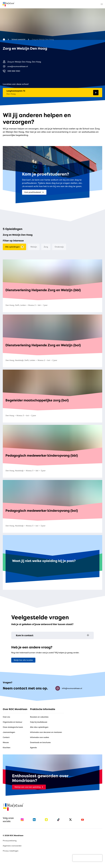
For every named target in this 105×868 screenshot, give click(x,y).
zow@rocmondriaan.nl (15, 66)
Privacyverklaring (10, 841)
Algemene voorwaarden (12, 846)
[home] (8, 4)
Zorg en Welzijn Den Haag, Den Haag (22, 62)
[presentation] (87, 858)
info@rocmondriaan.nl (69, 688)
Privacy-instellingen (11, 851)
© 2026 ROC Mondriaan (13, 835)
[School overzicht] (18, 40)
